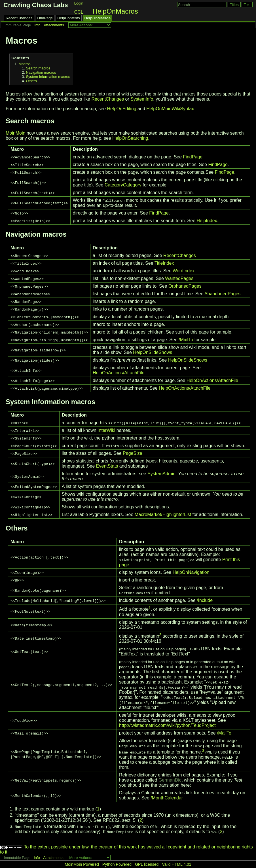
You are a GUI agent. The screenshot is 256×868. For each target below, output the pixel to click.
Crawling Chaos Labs (36, 5)
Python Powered (117, 864)
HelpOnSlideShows (153, 352)
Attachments (54, 25)
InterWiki (106, 430)
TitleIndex (164, 263)
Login (79, 3)
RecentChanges (19, 18)
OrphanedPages (185, 286)
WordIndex (184, 271)
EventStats (107, 466)
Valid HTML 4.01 (176, 864)
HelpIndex (207, 221)
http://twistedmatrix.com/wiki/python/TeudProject (167, 725)
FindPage (45, 18)
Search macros (38, 68)
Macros (25, 64)
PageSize (133, 453)
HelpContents (68, 18)
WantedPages (179, 278)
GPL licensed (147, 864)
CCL (79, 12)
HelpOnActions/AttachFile (119, 373)
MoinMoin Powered (82, 864)
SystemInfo (142, 99)
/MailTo (186, 340)
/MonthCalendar (167, 798)
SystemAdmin (161, 474)
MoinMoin (15, 133)
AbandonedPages (222, 294)
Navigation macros (41, 72)
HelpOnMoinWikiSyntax (170, 109)
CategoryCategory (123, 185)
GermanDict (171, 780)
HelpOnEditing (122, 109)
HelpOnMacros (115, 11)
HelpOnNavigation (191, 572)
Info (37, 25)
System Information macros (48, 77)
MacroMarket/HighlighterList (163, 514)
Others (31, 81)
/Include (205, 600)
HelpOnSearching (130, 138)
